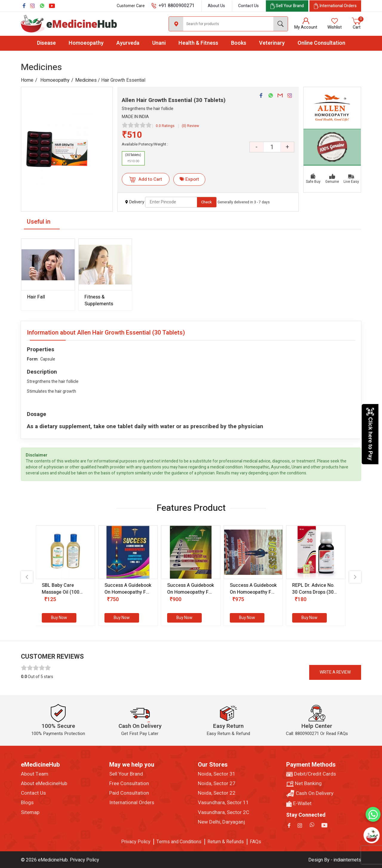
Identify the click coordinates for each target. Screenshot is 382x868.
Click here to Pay (370, 434)
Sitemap (30, 813)
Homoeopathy (86, 43)
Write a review (335, 672)
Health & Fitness (198, 43)
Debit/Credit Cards (311, 774)
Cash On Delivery (310, 794)
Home (27, 80)
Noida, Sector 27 (217, 784)
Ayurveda (128, 43)
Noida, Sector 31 (217, 774)
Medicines (86, 80)
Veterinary (272, 43)
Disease (46, 43)
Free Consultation (129, 784)
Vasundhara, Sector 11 (223, 803)
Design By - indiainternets (335, 860)
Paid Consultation (129, 793)
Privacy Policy (136, 842)
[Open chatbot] (372, 835)
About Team (35, 774)
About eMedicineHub (44, 784)
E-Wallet (299, 804)
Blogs (27, 803)
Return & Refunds (226, 842)
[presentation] (27, 577)
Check (207, 202)
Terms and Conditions (179, 842)
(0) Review (190, 126)
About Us (216, 6)
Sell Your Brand (126, 774)
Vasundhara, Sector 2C (224, 813)
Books (239, 43)
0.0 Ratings (165, 126)
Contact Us (248, 6)
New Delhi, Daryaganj (221, 822)
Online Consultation (321, 43)
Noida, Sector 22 (217, 793)
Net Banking (304, 784)
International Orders (132, 803)
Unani (159, 43)
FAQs (255, 842)
